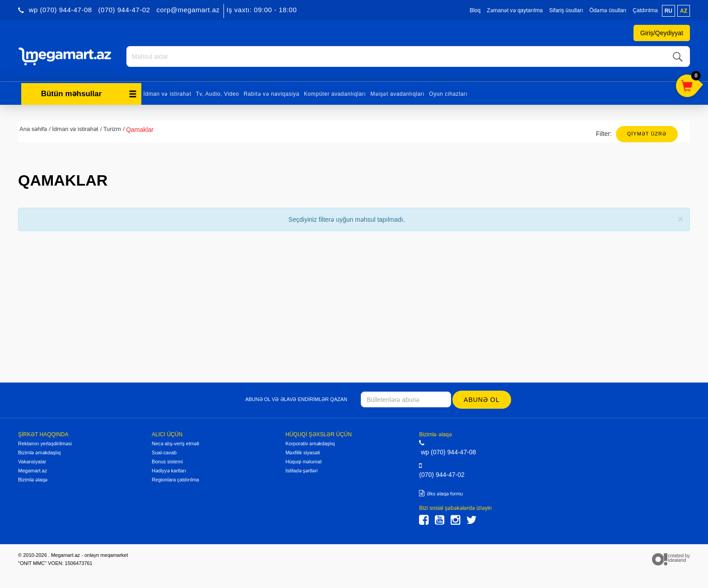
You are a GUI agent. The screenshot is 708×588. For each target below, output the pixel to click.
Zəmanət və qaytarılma (515, 10)
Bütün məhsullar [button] (89, 94)
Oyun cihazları (448, 94)
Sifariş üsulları (566, 10)
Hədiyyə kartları (169, 471)
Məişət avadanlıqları (397, 94)
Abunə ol (482, 400)
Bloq (475, 10)
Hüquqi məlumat (303, 462)
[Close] (680, 219)
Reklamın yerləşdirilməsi (45, 443)
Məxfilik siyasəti (303, 453)
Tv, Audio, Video (218, 94)
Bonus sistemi (167, 462)
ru (668, 11)
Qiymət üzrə (647, 134)
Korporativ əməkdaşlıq (310, 443)
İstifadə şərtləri (301, 471)
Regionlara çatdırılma (175, 480)
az (684, 11)
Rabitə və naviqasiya (272, 94)
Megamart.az (33, 471)
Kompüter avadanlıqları (335, 94)
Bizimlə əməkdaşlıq (39, 453)
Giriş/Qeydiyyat (662, 33)
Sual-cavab (164, 453)
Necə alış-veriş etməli (175, 443)
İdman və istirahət (168, 94)
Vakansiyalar (32, 462)
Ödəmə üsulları (608, 10)
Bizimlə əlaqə (33, 480)
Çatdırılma (645, 10)
